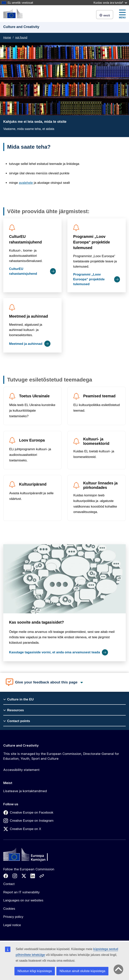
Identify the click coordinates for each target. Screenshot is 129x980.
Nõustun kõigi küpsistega (35, 971)
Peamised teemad (99, 396)
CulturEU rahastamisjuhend (25, 239)
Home (7, 37)
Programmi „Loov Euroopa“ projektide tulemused (92, 242)
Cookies (9, 909)
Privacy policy (13, 917)
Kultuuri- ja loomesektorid (96, 441)
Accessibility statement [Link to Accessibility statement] (21, 770)
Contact (9, 884)
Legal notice (12, 925)
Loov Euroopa (32, 440)
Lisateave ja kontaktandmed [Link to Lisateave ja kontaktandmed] (25, 791)
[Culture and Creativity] (13, 13)
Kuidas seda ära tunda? (110, 3)
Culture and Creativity (21, 745)
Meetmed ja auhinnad (28, 316)
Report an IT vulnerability (21, 892)
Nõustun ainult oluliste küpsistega (82, 971)
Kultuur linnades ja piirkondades (100, 485)
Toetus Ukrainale (34, 396)
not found (21, 37)
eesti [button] (105, 15)
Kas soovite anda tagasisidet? (36, 622)
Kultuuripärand (33, 484)
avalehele (26, 183)
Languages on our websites (23, 900)
